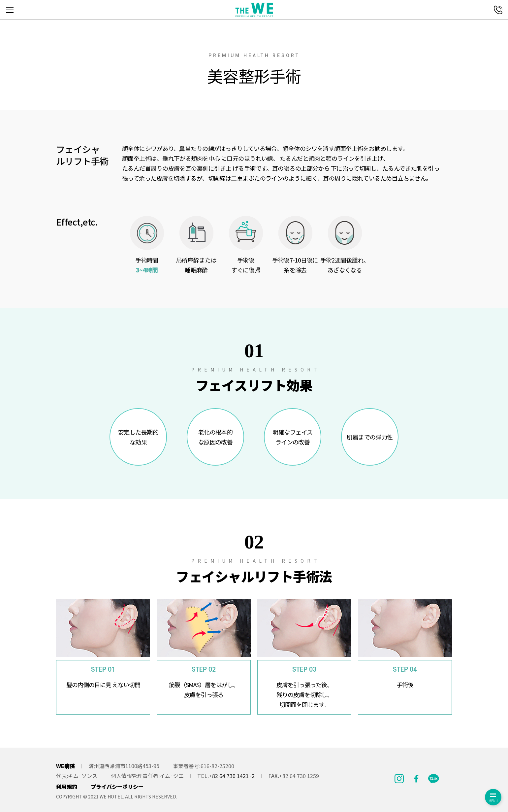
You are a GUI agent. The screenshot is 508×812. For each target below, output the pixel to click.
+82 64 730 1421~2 (232, 776)
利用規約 (67, 787)
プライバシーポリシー (117, 787)
